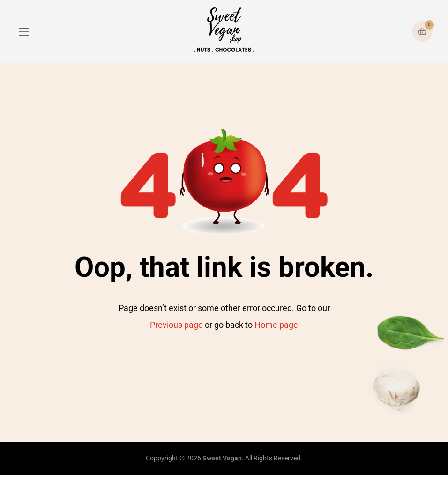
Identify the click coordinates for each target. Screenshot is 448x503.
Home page (276, 325)
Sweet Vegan (222, 458)
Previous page (176, 325)
